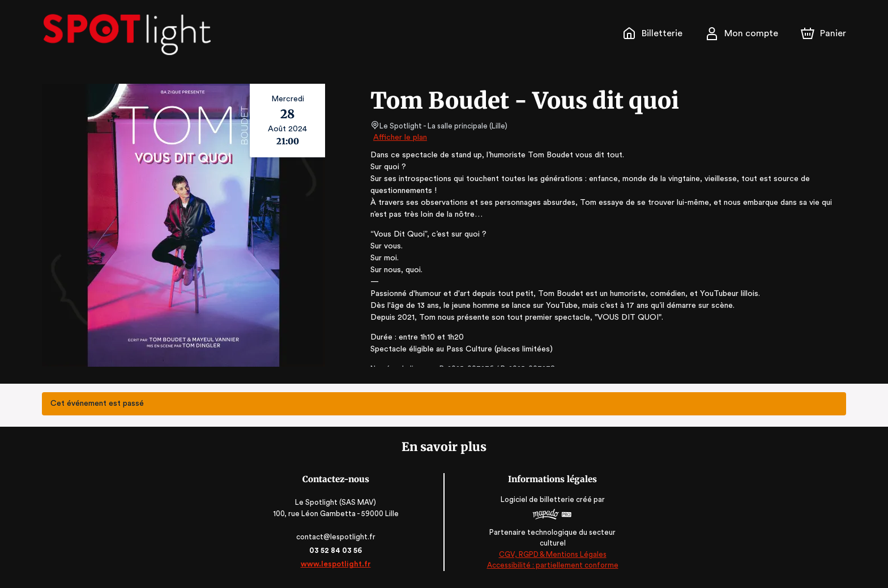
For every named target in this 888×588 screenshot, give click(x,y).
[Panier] (823, 33)
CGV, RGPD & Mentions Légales (552, 554)
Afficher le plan (399, 138)
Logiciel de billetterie (537, 503)
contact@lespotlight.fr (337, 537)
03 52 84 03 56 (337, 550)
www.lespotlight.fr (336, 564)
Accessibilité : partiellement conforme (552, 565)
